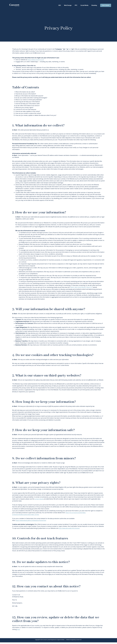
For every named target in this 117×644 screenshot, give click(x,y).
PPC (76, 5)
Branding (94, 5)
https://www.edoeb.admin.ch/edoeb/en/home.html (31, 520)
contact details (39, 499)
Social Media (84, 5)
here (18, 629)
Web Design (68, 5)
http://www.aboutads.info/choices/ (69, 528)
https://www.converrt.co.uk (36, 60)
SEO (60, 5)
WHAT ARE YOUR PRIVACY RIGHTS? (81, 287)
